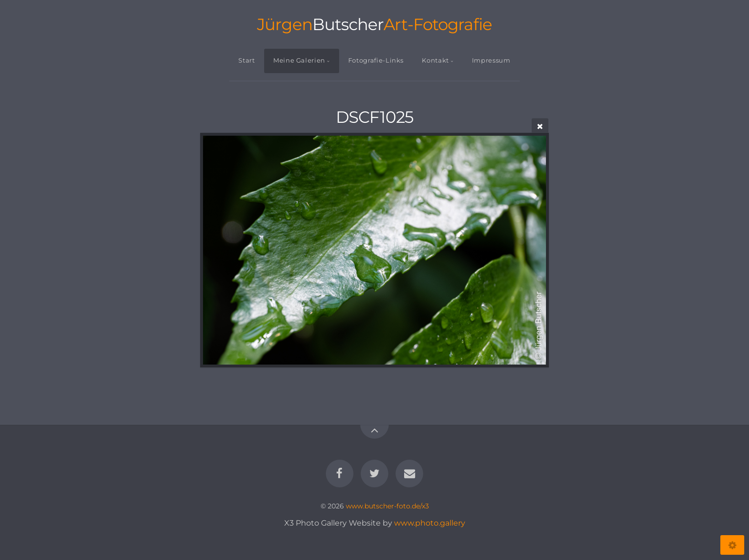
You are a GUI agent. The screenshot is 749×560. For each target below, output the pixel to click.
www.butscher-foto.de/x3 (387, 506)
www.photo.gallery (430, 523)
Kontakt (435, 60)
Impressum (491, 60)
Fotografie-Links (376, 60)
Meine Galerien (299, 60)
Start (246, 60)
